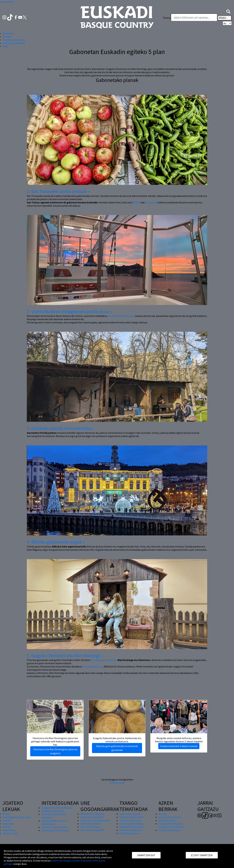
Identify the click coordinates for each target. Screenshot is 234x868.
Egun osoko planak (130, 814)
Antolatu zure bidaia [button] (14, 43)
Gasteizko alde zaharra (54, 827)
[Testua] (194, 17)
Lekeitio (7, 820)
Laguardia (8, 824)
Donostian (151, 202)
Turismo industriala (130, 820)
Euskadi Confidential (131, 830)
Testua (166, 18)
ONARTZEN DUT (146, 855)
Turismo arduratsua (169, 830)
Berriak (162, 814)
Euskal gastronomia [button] (14, 40)
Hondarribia (9, 830)
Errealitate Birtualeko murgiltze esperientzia (171, 825)
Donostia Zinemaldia (92, 817)
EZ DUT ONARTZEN (202, 855)
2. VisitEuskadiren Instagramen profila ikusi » (69, 311)
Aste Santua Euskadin (92, 830)
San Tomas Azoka (90, 827)
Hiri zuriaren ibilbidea (131, 824)
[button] (228, 11)
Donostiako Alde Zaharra (55, 830)
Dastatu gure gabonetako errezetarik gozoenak (117, 748)
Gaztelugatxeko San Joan (17, 817)
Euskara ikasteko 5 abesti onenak (179, 746)
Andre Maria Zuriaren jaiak (95, 820)
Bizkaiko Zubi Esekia (53, 811)
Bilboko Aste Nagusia (92, 814)
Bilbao (6, 814)
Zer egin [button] (7, 36)
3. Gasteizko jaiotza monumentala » (60, 428)
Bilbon (136, 202)
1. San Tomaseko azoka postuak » (58, 191)
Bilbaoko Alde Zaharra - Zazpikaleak (55, 822)
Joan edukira (7, 2)
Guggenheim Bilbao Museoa (57, 808)
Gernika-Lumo (10, 833)
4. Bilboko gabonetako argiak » (56, 542)
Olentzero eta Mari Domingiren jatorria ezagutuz (55, 751)
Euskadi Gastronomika (132, 827)
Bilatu (225, 18)
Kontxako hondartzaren (121, 316)
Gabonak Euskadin (91, 824)
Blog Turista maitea (170, 817)
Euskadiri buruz (167, 820)
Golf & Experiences (130, 833)
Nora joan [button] (8, 33)
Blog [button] (5, 46)
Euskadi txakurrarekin (131, 817)
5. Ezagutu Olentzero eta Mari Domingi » (65, 656)
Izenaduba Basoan (93, 666)
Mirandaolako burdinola (104, 660)
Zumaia (7, 827)
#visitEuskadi (117, 783)
